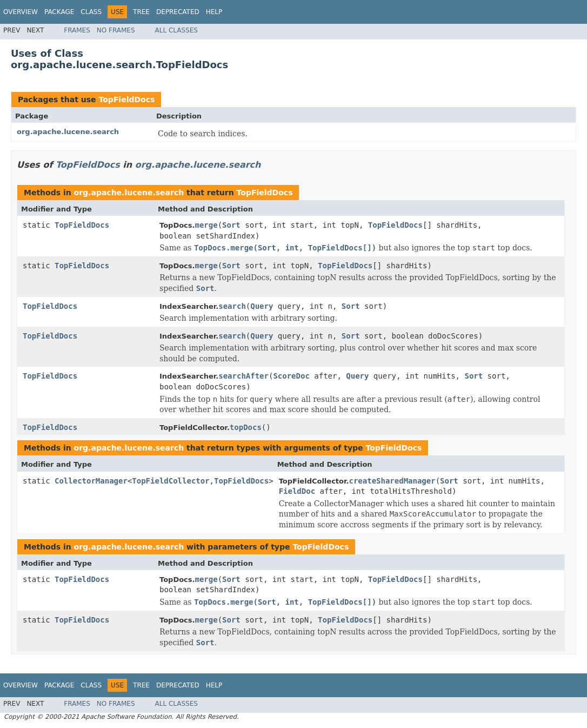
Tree (141, 12)
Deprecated (178, 12)
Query (262, 306)
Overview (21, 12)
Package (59, 12)
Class (91, 12)
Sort (231, 225)
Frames (77, 30)
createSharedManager (392, 481)
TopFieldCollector (171, 481)
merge (206, 225)
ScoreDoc (291, 376)
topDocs (246, 427)
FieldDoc (297, 491)
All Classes (176, 30)
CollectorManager (91, 481)
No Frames (116, 30)
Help (214, 12)
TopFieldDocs (126, 100)
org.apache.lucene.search (68, 132)
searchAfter (244, 376)
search (232, 306)
